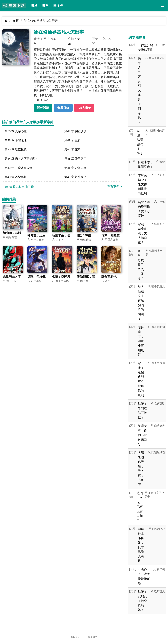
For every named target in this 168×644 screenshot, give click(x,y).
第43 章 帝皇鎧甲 (76, 159)
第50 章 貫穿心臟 (16, 131)
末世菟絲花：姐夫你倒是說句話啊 (142, 184)
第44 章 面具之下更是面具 (22, 159)
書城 (34, 6)
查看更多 (114, 188)
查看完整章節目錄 (19, 188)
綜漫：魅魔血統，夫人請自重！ (142, 233)
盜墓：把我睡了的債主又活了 (141, 265)
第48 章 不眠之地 (16, 140)
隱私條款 (75, 637)
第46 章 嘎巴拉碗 (16, 150)
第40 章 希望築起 (16, 178)
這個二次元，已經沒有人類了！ (140, 507)
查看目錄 (63, 108)
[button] (162, 6)
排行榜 (58, 6)
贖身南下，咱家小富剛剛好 (141, 341)
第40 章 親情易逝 (76, 178)
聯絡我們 (93, 637)
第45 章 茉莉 (73, 150)
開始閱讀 (43, 108)
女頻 (16, 21)
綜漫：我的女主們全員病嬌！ (142, 601)
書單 (45, 6)
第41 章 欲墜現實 (76, 168)
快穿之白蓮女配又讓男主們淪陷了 (139, 90)
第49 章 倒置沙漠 (76, 131)
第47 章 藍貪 (73, 140)
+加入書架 (84, 108)
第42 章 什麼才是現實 (19, 168)
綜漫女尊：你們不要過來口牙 (142, 435)
